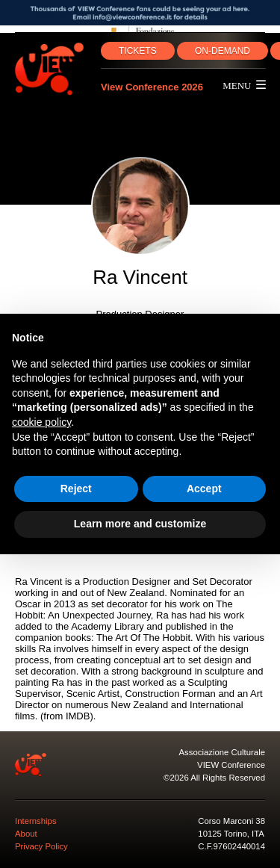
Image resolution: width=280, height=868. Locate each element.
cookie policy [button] (41, 422)
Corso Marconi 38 (231, 821)
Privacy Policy (41, 846)
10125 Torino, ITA (231, 834)
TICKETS (138, 51)
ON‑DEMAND (223, 51)
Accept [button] (204, 489)
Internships (36, 821)
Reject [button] (76, 489)
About (26, 834)
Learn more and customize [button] (140, 524)
